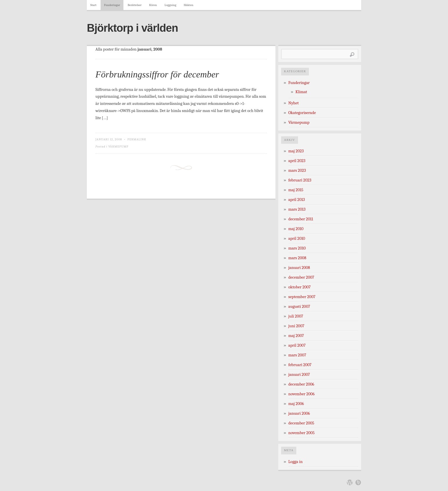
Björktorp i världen (132, 28)
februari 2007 (300, 365)
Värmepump (118, 146)
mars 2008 (297, 258)
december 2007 (301, 277)
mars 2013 (297, 209)
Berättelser (135, 5)
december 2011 (301, 219)
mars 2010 (297, 248)
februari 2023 (300, 180)
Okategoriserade (302, 113)
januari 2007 (299, 375)
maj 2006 (296, 404)
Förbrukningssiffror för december (157, 74)
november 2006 (301, 394)
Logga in (295, 462)
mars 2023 (297, 170)
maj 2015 (296, 190)
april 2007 (297, 345)
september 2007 (302, 297)
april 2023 (297, 161)
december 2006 (301, 384)
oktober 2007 (299, 287)
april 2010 (297, 238)
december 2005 (301, 423)
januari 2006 (299, 413)
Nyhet (293, 103)
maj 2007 (296, 336)
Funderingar (112, 5)
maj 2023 (296, 151)
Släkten (188, 5)
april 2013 (297, 200)
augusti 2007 (299, 307)
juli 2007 (296, 316)
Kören (153, 5)
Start (93, 5)
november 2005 (301, 433)
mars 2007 (297, 355)
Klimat (301, 92)
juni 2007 (296, 326)
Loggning (170, 5)
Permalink (137, 139)
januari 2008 (299, 268)
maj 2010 (296, 229)
